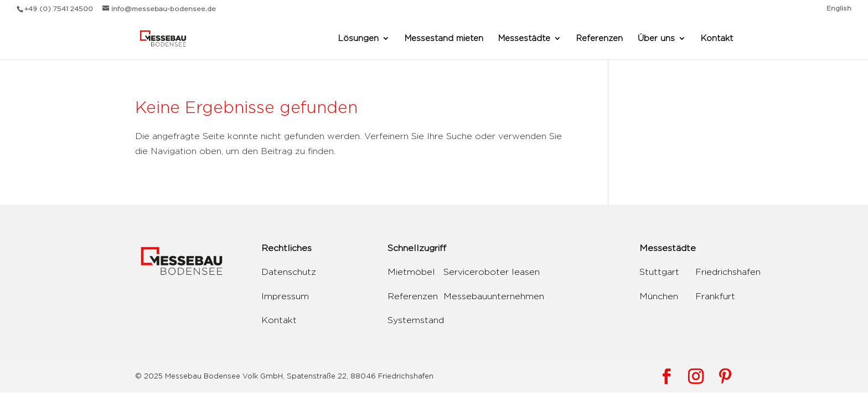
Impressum (285, 296)
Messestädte (524, 38)
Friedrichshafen (728, 272)
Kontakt (717, 38)
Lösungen (358, 38)
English (839, 8)
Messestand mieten (444, 38)
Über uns (656, 38)
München (659, 296)
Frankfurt (715, 296)
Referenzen (600, 38)
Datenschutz (289, 272)
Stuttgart (659, 272)
